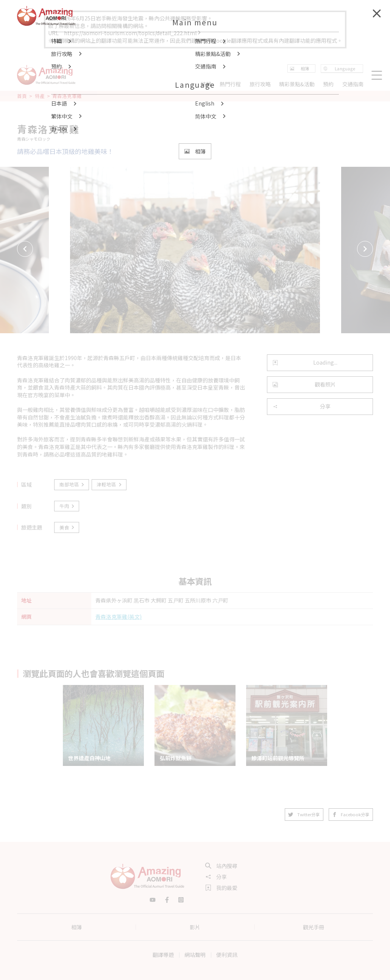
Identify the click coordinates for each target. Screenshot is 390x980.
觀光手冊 (314, 927)
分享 (302, 406)
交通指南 (353, 84)
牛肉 (67, 506)
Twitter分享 (304, 814)
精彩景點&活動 (297, 84)
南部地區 (72, 484)
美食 (67, 527)
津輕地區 (109, 484)
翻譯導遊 (163, 955)
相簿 (76, 927)
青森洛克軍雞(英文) (119, 617)
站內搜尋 (222, 866)
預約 (329, 84)
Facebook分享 (351, 814)
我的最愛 (222, 888)
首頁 (22, 96)
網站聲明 (195, 955)
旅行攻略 (260, 84)
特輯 (206, 84)
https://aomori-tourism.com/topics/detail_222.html (133, 33)
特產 (40, 96)
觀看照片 (304, 384)
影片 (195, 927)
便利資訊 (227, 955)
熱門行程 (230, 84)
